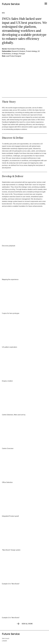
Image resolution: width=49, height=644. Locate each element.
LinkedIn (4, 641)
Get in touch (6, 638)
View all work (24, 624)
